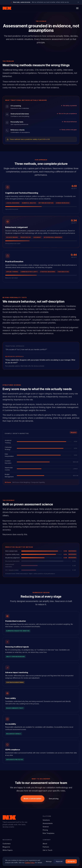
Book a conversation (33, 799)
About (45, 844)
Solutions (46, 820)
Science (46, 827)
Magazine (6, 847)
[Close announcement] (78, 2)
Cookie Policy (30, 863)
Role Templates (49, 833)
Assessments (48, 823)
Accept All (71, 861)
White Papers (8, 850)
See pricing (54, 799)
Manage (49, 861)
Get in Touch (48, 850)
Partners (46, 847)
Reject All (59, 861)
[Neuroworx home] (7, 8)
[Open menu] (77, 8)
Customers (7, 844)
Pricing (45, 830)
